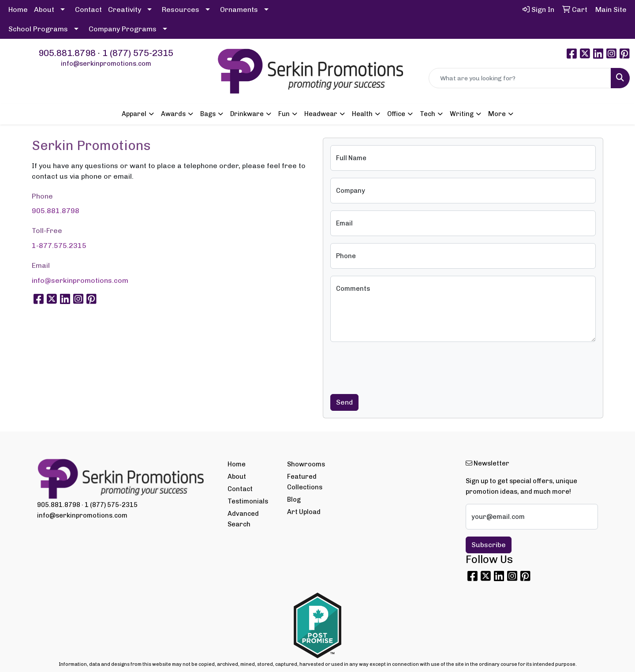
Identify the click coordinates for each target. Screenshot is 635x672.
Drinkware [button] (247, 114)
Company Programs (123, 29)
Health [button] (362, 114)
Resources (181, 9)
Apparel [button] (134, 114)
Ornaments (239, 9)
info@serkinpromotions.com (106, 64)
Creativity (125, 9)
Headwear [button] (321, 114)
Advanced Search (243, 519)
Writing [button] (462, 114)
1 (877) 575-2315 (138, 53)
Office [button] (396, 114)
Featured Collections (305, 482)
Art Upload (304, 512)
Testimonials (248, 501)
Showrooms (306, 464)
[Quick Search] (520, 78)
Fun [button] (284, 114)
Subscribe (489, 545)
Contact (88, 9)
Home (18, 9)
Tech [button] (428, 114)
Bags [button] (208, 114)
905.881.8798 (67, 53)
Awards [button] (173, 114)
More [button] (497, 114)
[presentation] (397, 366)
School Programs (38, 29)
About (44, 9)
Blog (294, 499)
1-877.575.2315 (59, 246)
